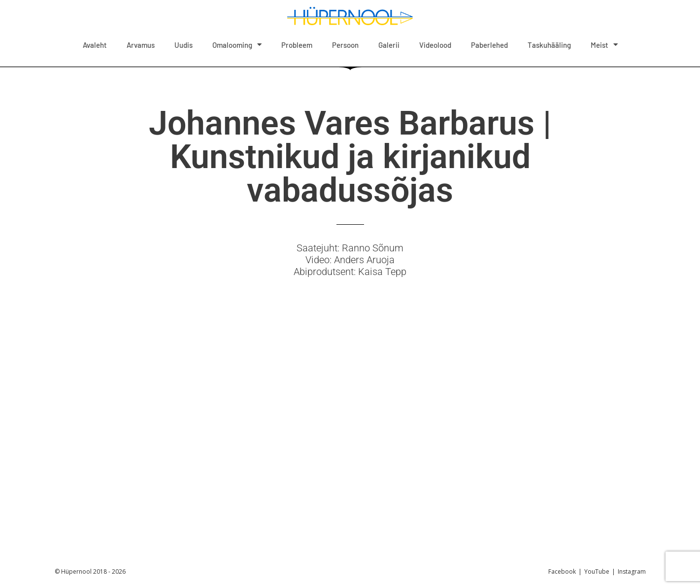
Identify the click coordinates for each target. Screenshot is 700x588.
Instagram (632, 571)
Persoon (345, 45)
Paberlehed (489, 45)
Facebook (562, 571)
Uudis (183, 45)
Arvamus (141, 45)
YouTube (597, 571)
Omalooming (237, 45)
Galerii (389, 45)
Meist (604, 45)
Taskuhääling (549, 45)
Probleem (297, 45)
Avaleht (95, 45)
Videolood (435, 45)
